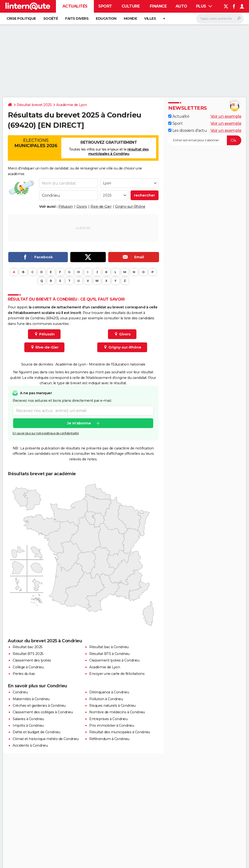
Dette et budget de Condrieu (36, 732)
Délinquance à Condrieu (109, 692)
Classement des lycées (32, 660)
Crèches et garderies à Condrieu (39, 706)
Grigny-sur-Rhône (130, 206)
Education (106, 18)
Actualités (75, 6)
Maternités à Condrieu (31, 699)
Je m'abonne (79, 423)
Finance (158, 6)
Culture (131, 6)
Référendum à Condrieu (109, 739)
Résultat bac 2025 (28, 647)
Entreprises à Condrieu (108, 719)
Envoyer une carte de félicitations (117, 674)
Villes (150, 18)
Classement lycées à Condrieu (114, 660)
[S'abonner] (205, 140)
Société (51, 18)
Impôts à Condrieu (28, 725)
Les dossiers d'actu (187, 130)
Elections (36, 143)
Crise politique (21, 18)
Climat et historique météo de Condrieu (46, 739)
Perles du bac (24, 674)
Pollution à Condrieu (106, 699)
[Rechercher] (220, 19)
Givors (82, 206)
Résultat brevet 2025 (34, 105)
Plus (204, 6)
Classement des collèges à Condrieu (43, 712)
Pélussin (66, 206)
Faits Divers (77, 18)
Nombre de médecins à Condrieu (117, 712)
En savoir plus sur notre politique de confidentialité (46, 434)
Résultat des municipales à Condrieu (120, 732)
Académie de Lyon (71, 105)
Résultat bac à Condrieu (109, 647)
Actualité (179, 116)
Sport (105, 6)
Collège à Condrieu (28, 667)
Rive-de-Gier (101, 206)
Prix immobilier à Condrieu (112, 725)
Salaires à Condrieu (28, 719)
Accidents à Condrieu (30, 745)
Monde (130, 18)
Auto (181, 6)
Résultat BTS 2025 (28, 654)
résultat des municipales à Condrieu (119, 152)
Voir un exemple (226, 116)
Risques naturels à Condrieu (112, 706)
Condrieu (20, 692)
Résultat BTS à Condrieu (109, 654)
